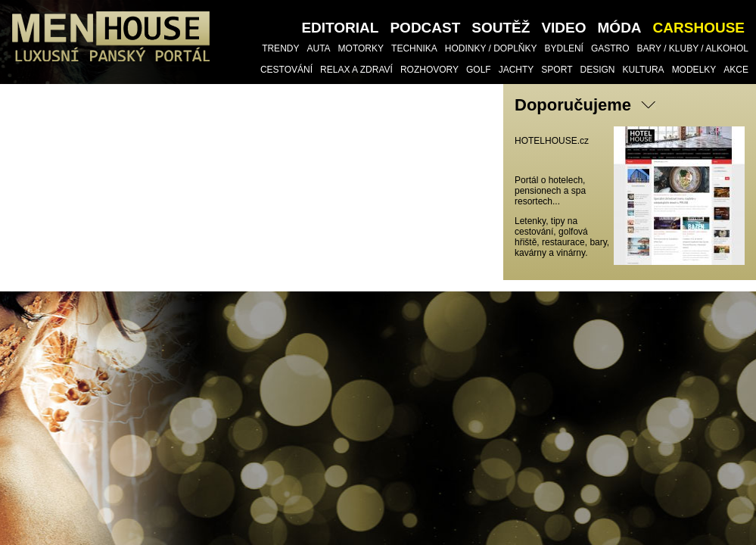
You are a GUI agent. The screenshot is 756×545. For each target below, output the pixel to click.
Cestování (286, 70)
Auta (318, 48)
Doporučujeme (573, 105)
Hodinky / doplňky (491, 48)
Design (597, 70)
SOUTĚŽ (501, 28)
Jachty (516, 70)
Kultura (644, 70)
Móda (620, 28)
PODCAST (425, 28)
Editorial (340, 28)
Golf (479, 70)
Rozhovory (429, 70)
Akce (736, 70)
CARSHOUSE (699, 28)
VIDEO (563, 28)
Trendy (280, 48)
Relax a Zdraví (356, 70)
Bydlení (564, 48)
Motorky (361, 48)
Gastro (610, 48)
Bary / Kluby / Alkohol (693, 48)
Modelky (694, 70)
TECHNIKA (414, 48)
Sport (557, 70)
